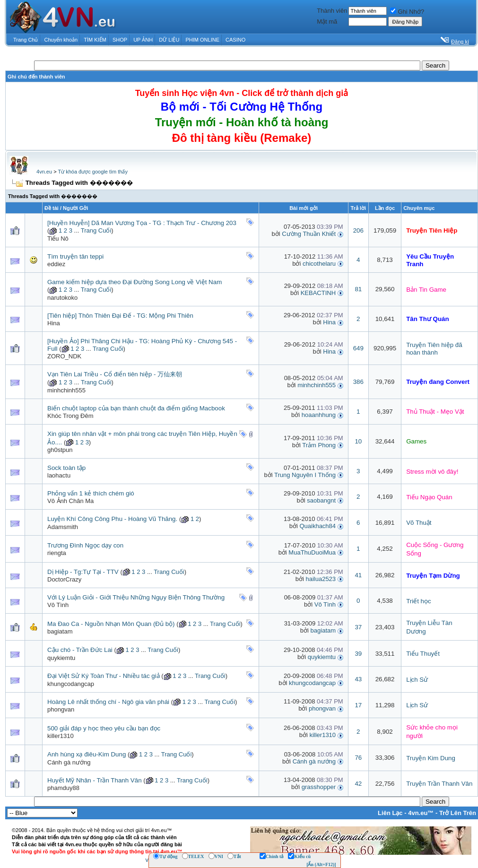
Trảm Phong (319, 445)
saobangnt (321, 500)
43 (358, 679)
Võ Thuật (419, 523)
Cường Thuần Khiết (309, 234)
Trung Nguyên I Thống (305, 475)
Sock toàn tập (66, 468)
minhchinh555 (66, 390)
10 (358, 441)
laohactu (59, 475)
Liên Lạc (390, 813)
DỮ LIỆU (169, 40)
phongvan (61, 709)
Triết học (419, 601)
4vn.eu (44, 172)
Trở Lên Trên (458, 813)
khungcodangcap (71, 684)
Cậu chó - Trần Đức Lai (80, 650)
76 (358, 758)
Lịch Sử (417, 680)
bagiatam (60, 631)
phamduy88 (63, 788)
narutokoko (62, 298)
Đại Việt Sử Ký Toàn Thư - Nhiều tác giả (104, 676)
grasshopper (319, 787)
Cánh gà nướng (69, 762)
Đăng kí (460, 42)
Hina (54, 323)
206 (358, 230)
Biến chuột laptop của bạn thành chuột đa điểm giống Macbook (136, 408)
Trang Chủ (26, 40)
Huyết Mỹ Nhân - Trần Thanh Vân (95, 780)
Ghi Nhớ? (407, 12)
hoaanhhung (319, 415)
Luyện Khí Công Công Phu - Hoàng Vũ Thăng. (112, 519)
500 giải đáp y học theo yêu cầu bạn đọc (104, 728)
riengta (57, 553)
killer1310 (61, 736)
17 (358, 705)
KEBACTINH (318, 293)
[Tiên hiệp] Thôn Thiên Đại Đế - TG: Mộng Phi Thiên (120, 316)
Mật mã (327, 22)
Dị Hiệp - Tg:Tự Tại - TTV (83, 572)
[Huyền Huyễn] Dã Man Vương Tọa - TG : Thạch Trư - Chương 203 (142, 223)
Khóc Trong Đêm (70, 416)
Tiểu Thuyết (423, 654)
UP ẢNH (143, 40)
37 (358, 627)
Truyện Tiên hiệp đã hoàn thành (434, 349)
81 (358, 289)
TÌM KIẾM (95, 40)
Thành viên (332, 11)
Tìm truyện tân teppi (75, 256)
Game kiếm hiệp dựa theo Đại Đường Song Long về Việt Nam (135, 282)
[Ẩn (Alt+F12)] (321, 864)
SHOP (120, 40)
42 (358, 784)
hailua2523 (321, 579)
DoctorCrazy (64, 579)
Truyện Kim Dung (431, 758)
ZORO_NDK (64, 356)
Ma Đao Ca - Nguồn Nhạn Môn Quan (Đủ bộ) (111, 624)
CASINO (235, 40)
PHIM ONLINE (202, 40)
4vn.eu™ (421, 813)
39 (358, 654)
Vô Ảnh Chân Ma (70, 501)
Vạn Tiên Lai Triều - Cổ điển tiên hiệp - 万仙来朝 (115, 374)
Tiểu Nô (58, 239)
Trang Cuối (96, 230)
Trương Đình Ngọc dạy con (85, 545)
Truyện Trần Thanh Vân (439, 784)
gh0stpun (60, 450)
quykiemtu (61, 658)
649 (358, 348)
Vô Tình (58, 605)
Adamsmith (63, 527)
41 (358, 575)
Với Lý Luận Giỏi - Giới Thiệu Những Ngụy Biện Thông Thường (136, 597)
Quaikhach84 (317, 526)
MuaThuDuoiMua (312, 552)
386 (358, 382)
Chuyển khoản (61, 40)
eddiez (56, 264)
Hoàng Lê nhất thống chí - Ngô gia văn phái (108, 702)
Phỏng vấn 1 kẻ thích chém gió (91, 493)
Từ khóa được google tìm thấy (92, 172)
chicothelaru (319, 264)
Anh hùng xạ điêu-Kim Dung (87, 754)
